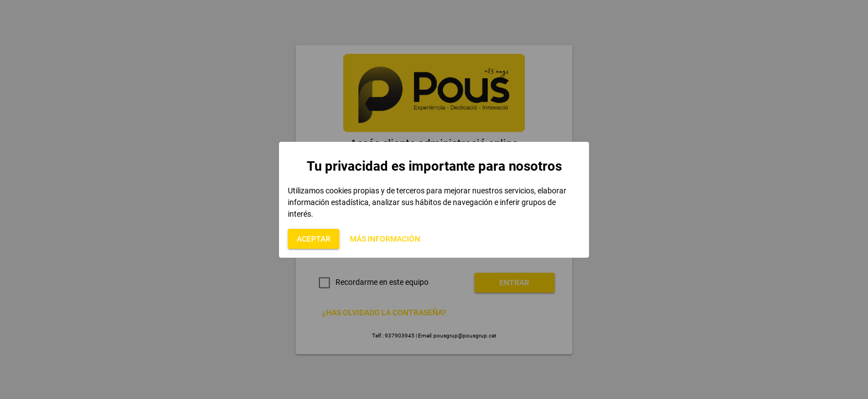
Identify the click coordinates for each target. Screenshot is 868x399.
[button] (314, 239)
